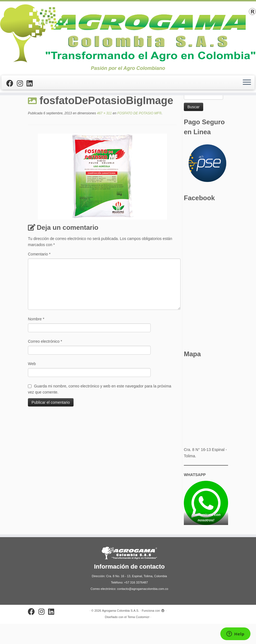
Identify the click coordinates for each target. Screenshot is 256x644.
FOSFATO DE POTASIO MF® (67, 105)
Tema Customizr (138, 637)
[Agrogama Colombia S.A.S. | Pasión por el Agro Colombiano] (128, 33)
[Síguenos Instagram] (22, 83)
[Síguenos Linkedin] (31, 83)
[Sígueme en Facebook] (12, 83)
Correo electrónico (45, 361)
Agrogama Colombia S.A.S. (121, 631)
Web (32, 384)
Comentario (39, 274)
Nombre (36, 339)
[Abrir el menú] (247, 83)
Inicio (32, 105)
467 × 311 (104, 134)
